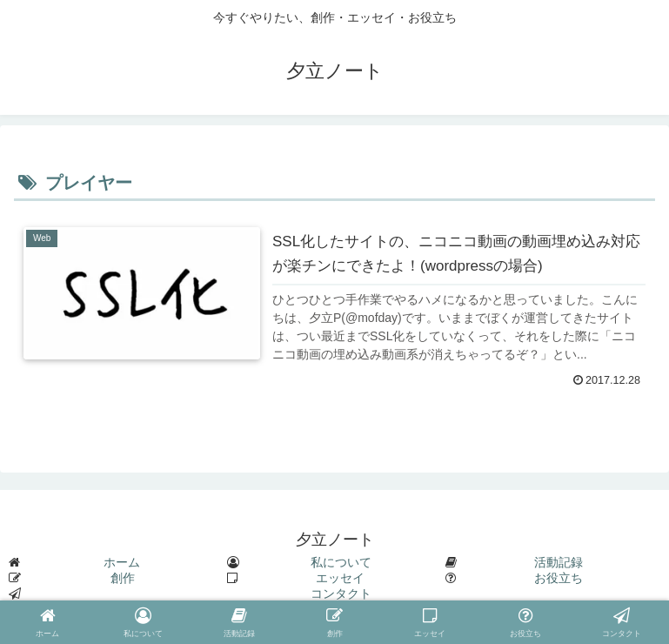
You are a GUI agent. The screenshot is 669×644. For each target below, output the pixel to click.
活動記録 (559, 562)
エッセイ (340, 578)
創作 (123, 578)
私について (341, 562)
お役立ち (559, 578)
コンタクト (341, 594)
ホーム (122, 562)
